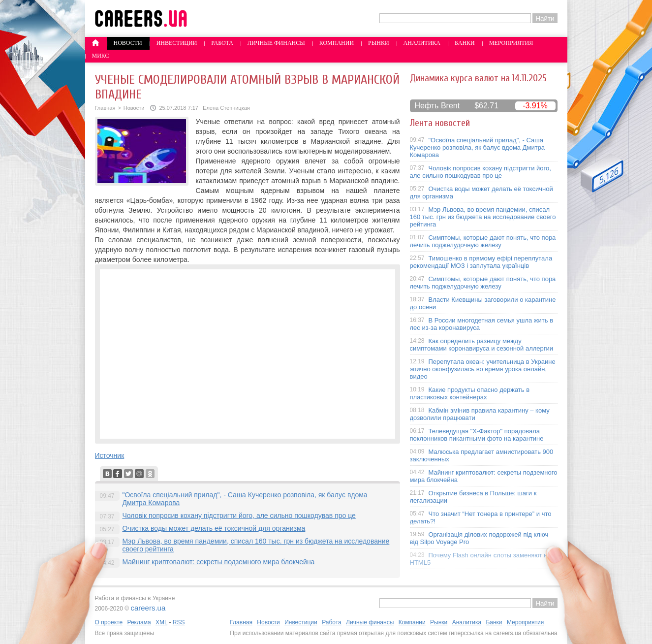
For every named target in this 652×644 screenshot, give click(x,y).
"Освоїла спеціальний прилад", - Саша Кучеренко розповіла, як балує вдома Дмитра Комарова (478, 147)
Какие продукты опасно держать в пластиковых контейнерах (470, 393)
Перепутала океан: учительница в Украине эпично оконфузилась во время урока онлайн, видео (483, 369)
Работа (222, 43)
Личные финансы (276, 43)
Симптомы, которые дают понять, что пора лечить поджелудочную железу (483, 241)
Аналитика (422, 43)
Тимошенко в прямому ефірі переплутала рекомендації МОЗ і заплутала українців (481, 262)
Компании (337, 43)
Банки (465, 43)
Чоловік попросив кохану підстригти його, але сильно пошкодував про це (239, 515)
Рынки (378, 43)
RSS (179, 622)
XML (161, 622)
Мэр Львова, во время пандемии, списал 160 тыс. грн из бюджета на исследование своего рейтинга (483, 217)
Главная (105, 108)
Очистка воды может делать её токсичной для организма (214, 528)
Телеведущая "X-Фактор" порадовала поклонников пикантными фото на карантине (477, 435)
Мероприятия (511, 43)
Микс (101, 56)
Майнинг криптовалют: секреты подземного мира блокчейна (219, 562)
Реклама (139, 622)
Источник (110, 455)
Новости (128, 43)
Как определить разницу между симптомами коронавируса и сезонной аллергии (482, 345)
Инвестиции (177, 43)
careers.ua (148, 608)
